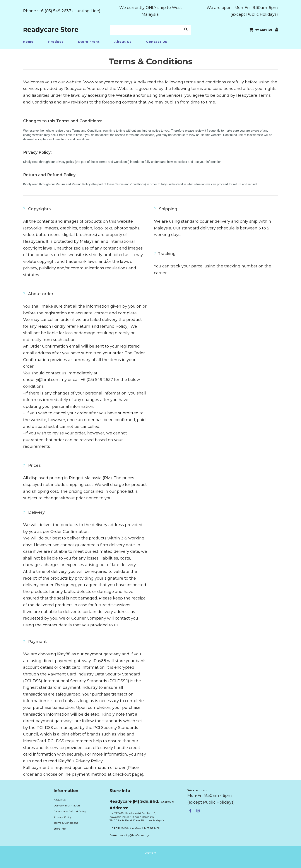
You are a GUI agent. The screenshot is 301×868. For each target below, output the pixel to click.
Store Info (60, 829)
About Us (123, 42)
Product (56, 42)
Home (28, 42)
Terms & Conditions (66, 823)
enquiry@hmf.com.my (134, 835)
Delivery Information (67, 805)
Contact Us (157, 42)
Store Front (89, 42)
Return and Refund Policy (70, 811)
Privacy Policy (63, 817)
